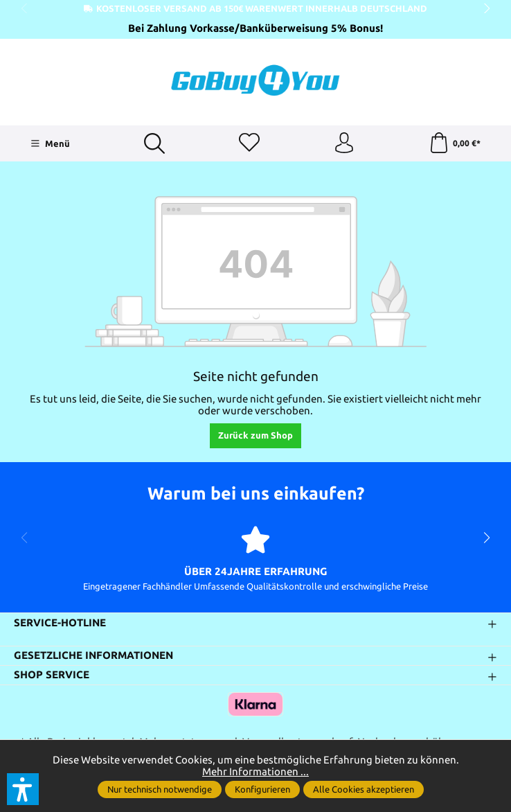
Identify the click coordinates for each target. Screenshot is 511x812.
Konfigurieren (262, 789)
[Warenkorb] (455, 143)
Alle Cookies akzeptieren (364, 789)
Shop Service (52, 675)
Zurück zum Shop (256, 435)
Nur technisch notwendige (160, 789)
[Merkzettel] (249, 143)
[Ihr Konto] (344, 143)
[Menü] (50, 143)
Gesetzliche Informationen (93, 656)
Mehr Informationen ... (256, 771)
